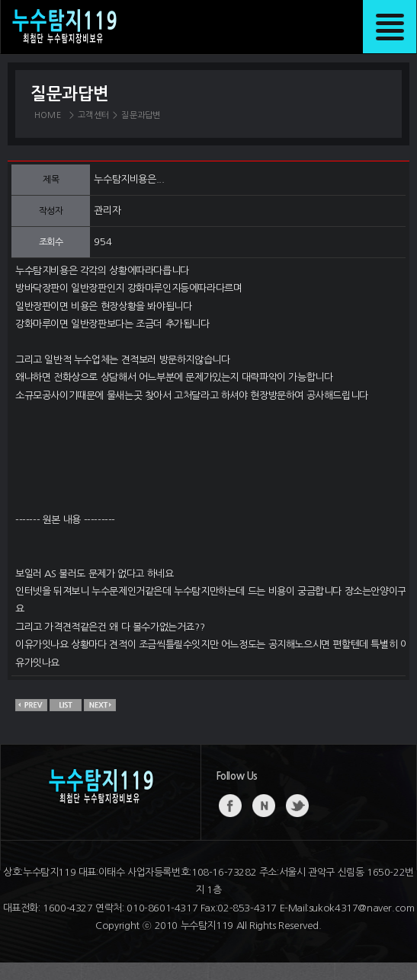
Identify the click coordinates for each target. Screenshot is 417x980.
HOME (48, 115)
